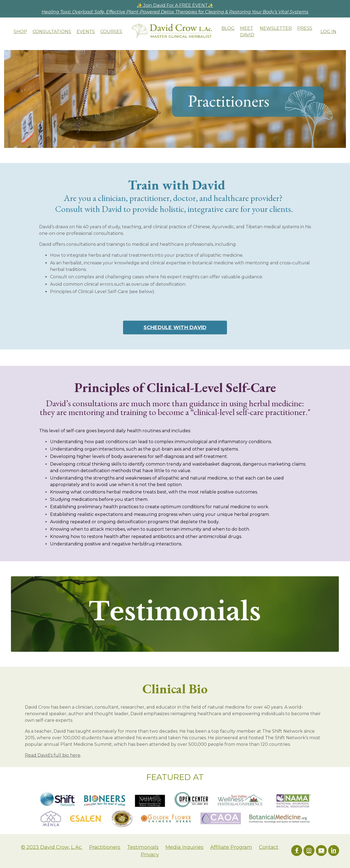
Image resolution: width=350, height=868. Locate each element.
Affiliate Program (231, 847)
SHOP (20, 32)
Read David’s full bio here (53, 755)
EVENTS (86, 32)
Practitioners (105, 847)
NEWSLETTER (276, 28)
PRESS (305, 28)
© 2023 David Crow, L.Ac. (52, 847)
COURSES (111, 32)
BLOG (228, 28)
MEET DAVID (247, 32)
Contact (269, 847)
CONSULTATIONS (52, 32)
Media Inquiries (184, 847)
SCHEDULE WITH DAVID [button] (175, 328)
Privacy (150, 855)
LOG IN (328, 32)
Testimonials (143, 847)
